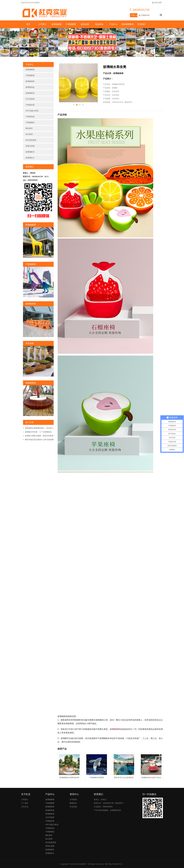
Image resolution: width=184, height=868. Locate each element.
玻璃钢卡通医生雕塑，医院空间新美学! (38, 436)
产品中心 (113, 24)
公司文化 (25, 807)
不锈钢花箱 (30, 117)
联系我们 (142, 24)
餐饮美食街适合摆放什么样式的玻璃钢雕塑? (38, 440)
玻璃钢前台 (30, 158)
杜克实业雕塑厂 (81, 864)
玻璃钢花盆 (30, 87)
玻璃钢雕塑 (57, 24)
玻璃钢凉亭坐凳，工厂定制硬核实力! (37, 432)
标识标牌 (29, 134)
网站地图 (157, 3)
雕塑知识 (73, 803)
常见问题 (73, 807)
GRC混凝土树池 (32, 111)
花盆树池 (99, 24)
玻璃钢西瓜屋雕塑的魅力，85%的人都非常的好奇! (38, 428)
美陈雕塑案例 (128, 24)
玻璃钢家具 (30, 152)
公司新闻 (73, 799)
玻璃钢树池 (30, 93)
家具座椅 (85, 24)
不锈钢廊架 (30, 122)
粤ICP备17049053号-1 (114, 864)
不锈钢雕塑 (71, 24)
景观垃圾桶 (30, 146)
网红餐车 (29, 128)
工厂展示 (25, 803)
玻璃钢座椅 (30, 81)
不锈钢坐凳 (30, 105)
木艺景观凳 (30, 99)
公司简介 (42, 24)
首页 (28, 24)
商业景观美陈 (31, 140)
